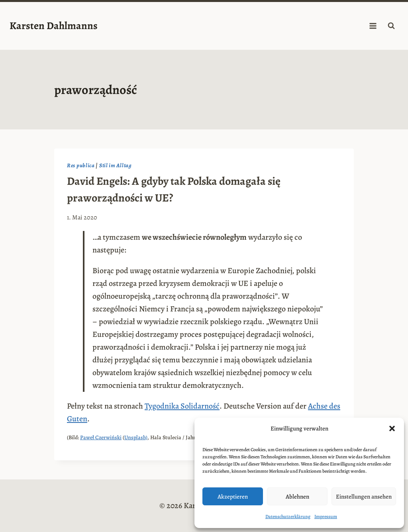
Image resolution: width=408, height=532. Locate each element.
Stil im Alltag (116, 165)
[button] (392, 428)
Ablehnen (297, 497)
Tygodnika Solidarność (182, 406)
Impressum (326, 516)
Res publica (81, 165)
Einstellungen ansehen (364, 497)
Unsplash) (136, 437)
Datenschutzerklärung (288, 516)
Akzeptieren (233, 497)
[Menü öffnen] (373, 26)
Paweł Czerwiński (101, 437)
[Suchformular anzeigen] (391, 26)
